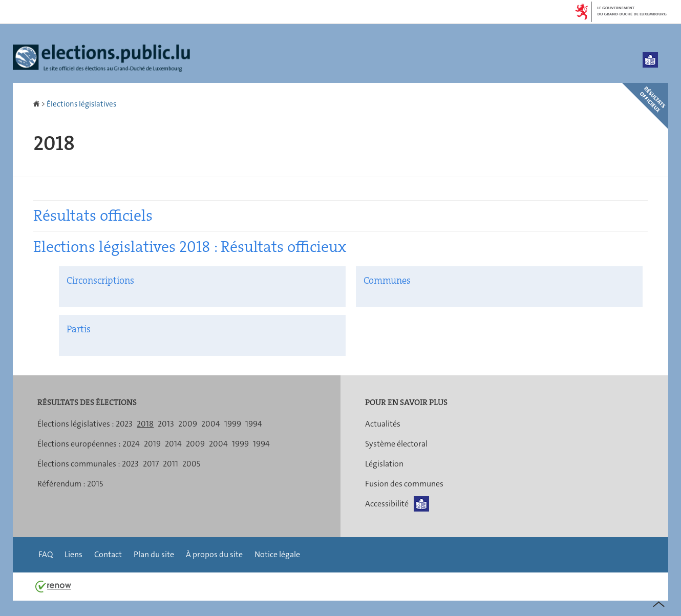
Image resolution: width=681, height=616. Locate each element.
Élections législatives (81, 104)
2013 (166, 424)
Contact (108, 554)
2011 (171, 464)
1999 (233, 424)
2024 (131, 444)
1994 (254, 424)
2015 (95, 484)
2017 (151, 464)
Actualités (383, 424)
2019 (152, 444)
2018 (145, 424)
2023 (124, 424)
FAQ (46, 554)
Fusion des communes (404, 484)
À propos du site (214, 554)
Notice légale (277, 554)
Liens (73, 554)
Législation (384, 464)
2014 (173, 444)
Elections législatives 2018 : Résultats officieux (190, 247)
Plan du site (154, 554)
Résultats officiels (93, 216)
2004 (211, 424)
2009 (188, 424)
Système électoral (396, 444)
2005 (191, 464)
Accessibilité (387, 504)
